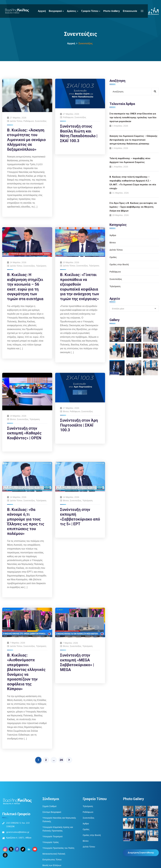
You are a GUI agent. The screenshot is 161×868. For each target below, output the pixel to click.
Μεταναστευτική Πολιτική (54, 854)
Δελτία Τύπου (16, 121)
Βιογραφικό (55, 11)
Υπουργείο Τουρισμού (53, 836)
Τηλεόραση (41, 266)
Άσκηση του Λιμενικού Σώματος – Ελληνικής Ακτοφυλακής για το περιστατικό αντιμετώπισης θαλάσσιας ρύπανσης (133, 140)
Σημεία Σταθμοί (49, 806)
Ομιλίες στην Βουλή (119, 264)
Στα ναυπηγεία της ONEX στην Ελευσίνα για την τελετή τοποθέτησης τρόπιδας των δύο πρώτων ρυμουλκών (133, 118)
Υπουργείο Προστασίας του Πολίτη (58, 848)
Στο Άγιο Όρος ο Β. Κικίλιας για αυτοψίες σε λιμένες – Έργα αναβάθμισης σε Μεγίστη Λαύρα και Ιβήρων (133, 207)
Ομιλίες (113, 257)
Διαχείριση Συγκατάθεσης (141, 853)
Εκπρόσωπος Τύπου (52, 860)
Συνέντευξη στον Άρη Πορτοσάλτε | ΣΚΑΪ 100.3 (79, 425)
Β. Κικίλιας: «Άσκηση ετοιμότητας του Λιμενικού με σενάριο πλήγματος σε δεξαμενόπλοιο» (26, 140)
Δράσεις (72, 11)
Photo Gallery (112, 11)
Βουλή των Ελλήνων (52, 865)
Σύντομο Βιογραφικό (52, 812)
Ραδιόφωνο (29, 121)
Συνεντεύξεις (41, 121)
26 (61, 760)
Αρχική (42, 11)
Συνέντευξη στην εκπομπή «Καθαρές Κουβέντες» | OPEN (24, 433)
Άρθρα (113, 235)
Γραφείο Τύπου (90, 11)
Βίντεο (13, 419)
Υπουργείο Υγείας (51, 842)
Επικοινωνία (130, 11)
